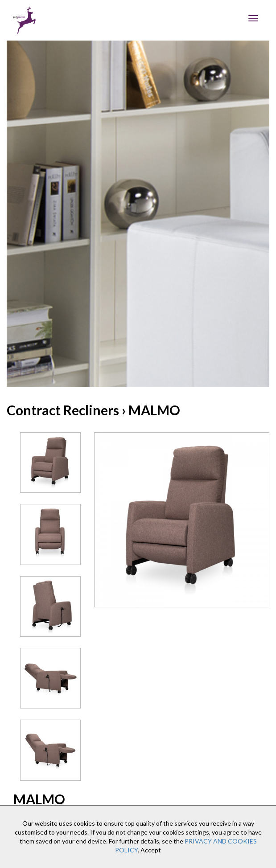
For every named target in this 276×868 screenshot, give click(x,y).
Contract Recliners (63, 410)
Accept (151, 850)
